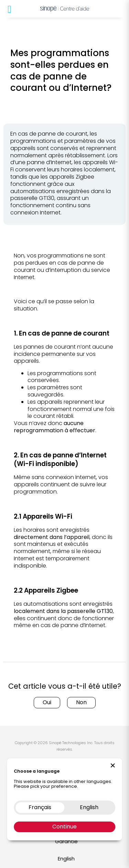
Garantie (66, 841)
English (66, 859)
